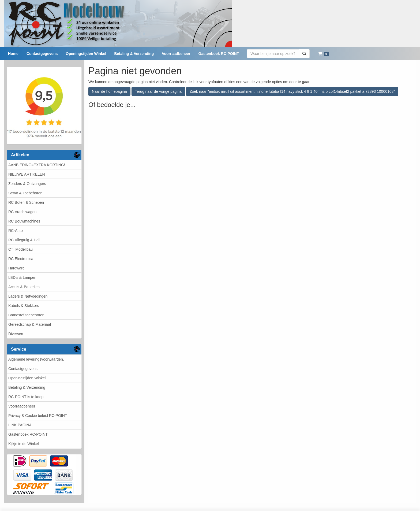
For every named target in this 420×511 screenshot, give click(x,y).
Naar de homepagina (109, 91)
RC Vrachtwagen (22, 212)
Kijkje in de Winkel (24, 444)
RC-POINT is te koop (26, 397)
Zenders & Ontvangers (27, 184)
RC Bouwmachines (24, 221)
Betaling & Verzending (27, 387)
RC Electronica (21, 259)
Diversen (16, 334)
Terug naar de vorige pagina (158, 91)
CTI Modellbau (20, 249)
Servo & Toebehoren (25, 193)
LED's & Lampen (22, 277)
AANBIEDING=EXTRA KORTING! (37, 165)
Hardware (16, 268)
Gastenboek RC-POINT (28, 434)
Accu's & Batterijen (24, 287)
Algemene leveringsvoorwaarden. (36, 359)
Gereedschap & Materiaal (30, 324)
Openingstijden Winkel (27, 378)
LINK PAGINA (20, 425)
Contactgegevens (23, 369)
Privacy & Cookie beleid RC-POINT (38, 416)
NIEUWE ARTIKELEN (27, 174)
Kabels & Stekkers (24, 306)
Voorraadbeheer (22, 406)
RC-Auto (16, 231)
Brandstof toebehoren (26, 315)
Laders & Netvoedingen (28, 296)
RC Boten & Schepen (26, 202)
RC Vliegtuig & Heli (24, 240)
